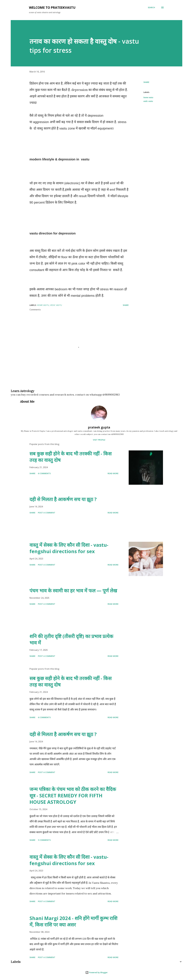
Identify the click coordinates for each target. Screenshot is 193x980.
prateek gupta (99, 427)
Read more (113, 473)
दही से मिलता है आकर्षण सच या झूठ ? (63, 499)
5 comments (44, 840)
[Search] (151, 7)
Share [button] (146, 82)
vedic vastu (148, 101)
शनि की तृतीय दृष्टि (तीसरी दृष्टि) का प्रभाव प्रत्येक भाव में (71, 639)
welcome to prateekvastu (52, 7)
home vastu (148, 97)
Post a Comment (47, 513)
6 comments (44, 473)
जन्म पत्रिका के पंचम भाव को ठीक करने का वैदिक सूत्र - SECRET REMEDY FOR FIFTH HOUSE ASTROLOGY (73, 796)
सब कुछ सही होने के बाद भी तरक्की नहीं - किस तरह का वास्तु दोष (70, 457)
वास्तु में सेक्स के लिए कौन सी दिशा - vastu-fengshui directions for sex (69, 548)
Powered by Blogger (96, 972)
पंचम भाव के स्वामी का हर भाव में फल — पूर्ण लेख (73, 591)
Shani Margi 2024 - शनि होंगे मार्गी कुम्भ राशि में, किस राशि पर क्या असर (73, 921)
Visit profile (99, 440)
